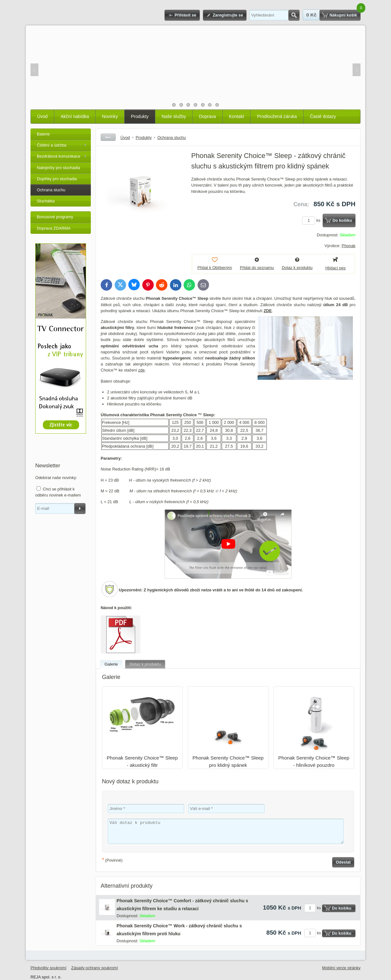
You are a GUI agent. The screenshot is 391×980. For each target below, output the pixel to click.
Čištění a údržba (52, 145)
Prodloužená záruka (277, 116)
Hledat (294, 15)
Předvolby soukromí (48, 968)
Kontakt (237, 116)
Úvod (42, 116)
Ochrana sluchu (51, 190)
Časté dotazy (323, 116)
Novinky (110, 116)
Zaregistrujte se (228, 15)
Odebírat (80, 509)
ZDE (268, 311)
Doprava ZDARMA (54, 228)
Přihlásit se (185, 15)
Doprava (207, 116)
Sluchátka (46, 201)
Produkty (140, 116)
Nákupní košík (343, 15)
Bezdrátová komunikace (59, 156)
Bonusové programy (55, 217)
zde (142, 370)
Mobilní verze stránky (341, 968)
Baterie (43, 134)
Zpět (108, 137)
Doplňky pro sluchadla (57, 179)
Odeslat (343, 862)
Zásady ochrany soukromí (94, 968)
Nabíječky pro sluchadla (58, 168)
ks (312, 220)
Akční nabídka (75, 116)
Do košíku (342, 220)
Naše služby (174, 116)
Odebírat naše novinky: (56, 478)
